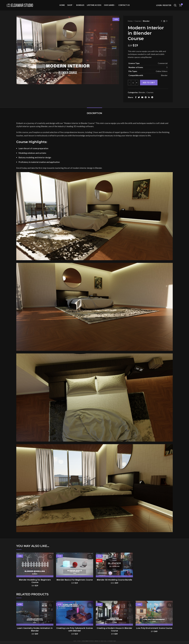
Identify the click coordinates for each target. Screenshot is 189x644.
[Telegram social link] (152, 101)
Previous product (162, 24)
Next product (167, 24)
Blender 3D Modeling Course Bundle (114, 583)
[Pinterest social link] (146, 101)
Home (130, 24)
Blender (146, 24)
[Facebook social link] (136, 101)
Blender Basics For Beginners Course (75, 583)
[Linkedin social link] (149, 101)
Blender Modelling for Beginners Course (35, 584)
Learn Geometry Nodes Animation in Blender (35, 633)
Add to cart (149, 86)
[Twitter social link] (139, 101)
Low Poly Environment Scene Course (154, 631)
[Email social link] (142, 101)
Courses (138, 24)
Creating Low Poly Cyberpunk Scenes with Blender (75, 633)
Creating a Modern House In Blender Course (114, 633)
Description (94, 117)
